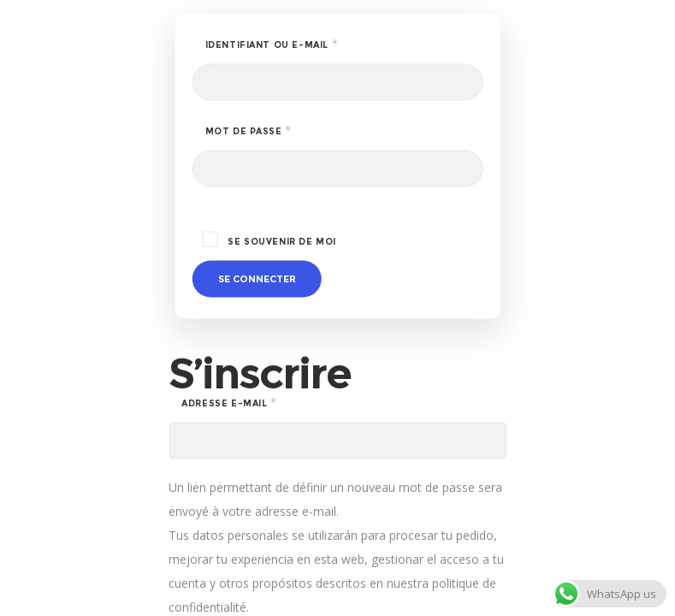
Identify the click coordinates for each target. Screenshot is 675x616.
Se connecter (257, 279)
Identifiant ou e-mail (305, 44)
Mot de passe (282, 130)
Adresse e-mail (263, 402)
